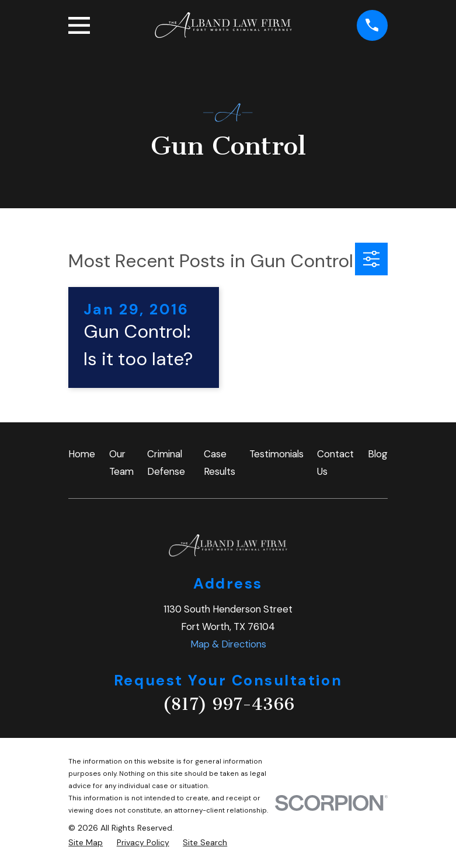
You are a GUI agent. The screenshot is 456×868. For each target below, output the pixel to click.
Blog (378, 454)
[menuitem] (86, 843)
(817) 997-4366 (228, 704)
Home (82, 454)
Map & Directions (228, 644)
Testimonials (276, 454)
